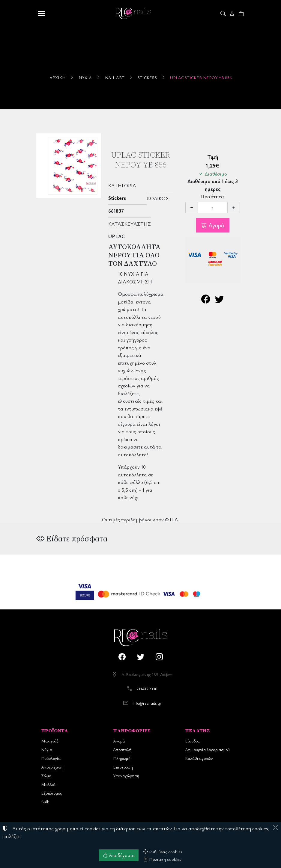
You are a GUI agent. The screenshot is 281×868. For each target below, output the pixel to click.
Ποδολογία (51, 758)
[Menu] (41, 13)
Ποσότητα (212, 197)
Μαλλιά (48, 784)
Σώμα (46, 776)
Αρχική (57, 77)
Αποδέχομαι (119, 855)
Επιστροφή (123, 767)
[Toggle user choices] (233, 13)
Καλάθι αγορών (199, 758)
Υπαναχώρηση (126, 776)
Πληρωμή (122, 758)
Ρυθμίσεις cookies (163, 852)
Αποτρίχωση (52, 767)
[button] (224, 13)
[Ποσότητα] (213, 208)
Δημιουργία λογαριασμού (207, 750)
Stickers (147, 77)
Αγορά (216, 225)
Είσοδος (192, 741)
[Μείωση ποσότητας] (192, 208)
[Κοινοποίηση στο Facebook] (206, 300)
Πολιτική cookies (162, 859)
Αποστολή (122, 750)
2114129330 (147, 689)
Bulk (45, 802)
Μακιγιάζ (50, 741)
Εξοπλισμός (51, 793)
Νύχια (85, 77)
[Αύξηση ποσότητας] (234, 208)
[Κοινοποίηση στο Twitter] (220, 300)
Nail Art (115, 77)
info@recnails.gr (147, 703)
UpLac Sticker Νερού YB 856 (201, 77)
